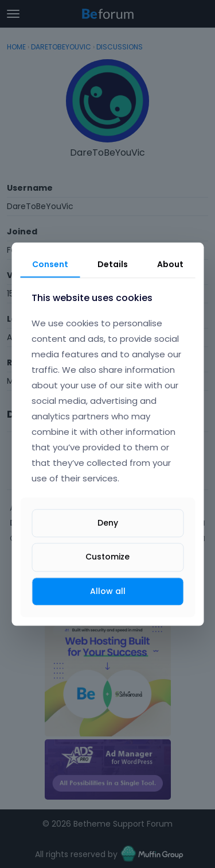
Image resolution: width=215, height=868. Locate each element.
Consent (50, 264)
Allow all (108, 591)
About (170, 264)
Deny (108, 523)
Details (113, 264)
